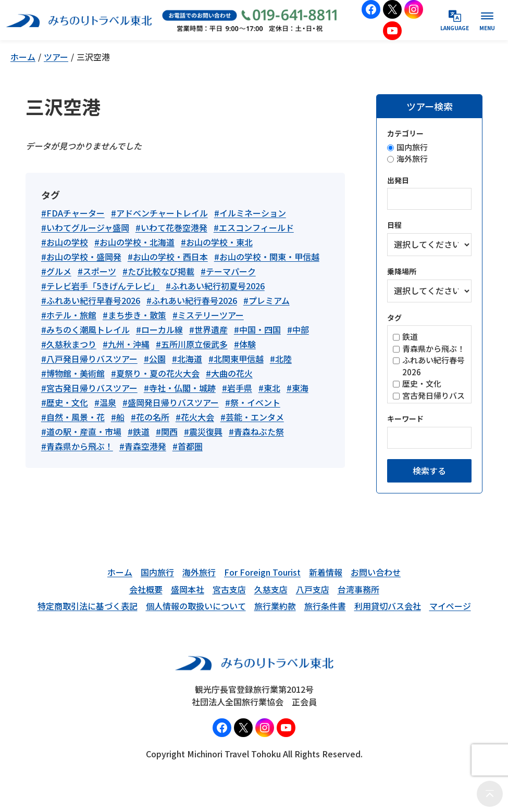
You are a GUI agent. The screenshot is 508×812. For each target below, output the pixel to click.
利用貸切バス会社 (388, 606)
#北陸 (281, 359)
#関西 (167, 432)
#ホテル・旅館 (69, 315)
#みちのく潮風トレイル (85, 329)
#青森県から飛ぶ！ (77, 446)
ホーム (23, 57)
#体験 (245, 344)
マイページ (450, 606)
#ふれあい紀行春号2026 (192, 300)
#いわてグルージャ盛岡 (85, 227)
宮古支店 (229, 589)
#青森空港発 (143, 446)
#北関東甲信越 (236, 359)
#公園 (155, 359)
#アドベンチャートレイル (159, 213)
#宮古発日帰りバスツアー (89, 388)
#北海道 (187, 359)
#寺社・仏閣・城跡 (180, 388)
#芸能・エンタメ (252, 417)
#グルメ (56, 271)
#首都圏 (188, 446)
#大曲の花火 (229, 373)
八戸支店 (313, 589)
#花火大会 (195, 417)
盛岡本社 (188, 589)
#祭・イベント (253, 402)
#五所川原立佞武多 (192, 344)
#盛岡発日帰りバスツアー (171, 402)
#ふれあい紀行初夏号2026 (215, 286)
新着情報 (326, 572)
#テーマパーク (228, 271)
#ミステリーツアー (208, 315)
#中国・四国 (257, 329)
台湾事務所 (358, 589)
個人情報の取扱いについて (196, 606)
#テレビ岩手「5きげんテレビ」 (100, 286)
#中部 (298, 329)
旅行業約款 (275, 606)
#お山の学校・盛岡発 (81, 257)
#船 (118, 417)
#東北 (269, 388)
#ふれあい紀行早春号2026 (91, 300)
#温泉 (105, 402)
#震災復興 (203, 432)
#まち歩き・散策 (134, 315)
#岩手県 (237, 388)
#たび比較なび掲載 (158, 271)
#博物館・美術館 (73, 373)
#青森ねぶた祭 (256, 432)
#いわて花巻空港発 (171, 227)
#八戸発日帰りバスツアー (89, 359)
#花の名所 (150, 417)
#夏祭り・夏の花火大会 (155, 373)
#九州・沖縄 (126, 344)
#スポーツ (97, 271)
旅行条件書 (325, 606)
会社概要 (146, 589)
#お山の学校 (65, 242)
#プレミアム (267, 300)
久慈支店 (271, 589)
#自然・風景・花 (73, 417)
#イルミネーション (250, 213)
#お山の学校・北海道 (134, 242)
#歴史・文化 (65, 402)
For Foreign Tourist (262, 572)
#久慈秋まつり (69, 344)
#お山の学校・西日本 (168, 257)
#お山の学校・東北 (217, 242)
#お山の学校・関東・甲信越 (267, 257)
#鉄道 (139, 432)
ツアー (56, 57)
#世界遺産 (208, 329)
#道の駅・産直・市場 (81, 432)
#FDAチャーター (73, 213)
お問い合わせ (376, 572)
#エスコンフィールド (254, 227)
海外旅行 (199, 572)
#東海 (298, 388)
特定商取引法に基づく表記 (88, 606)
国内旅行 (157, 572)
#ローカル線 (159, 329)
